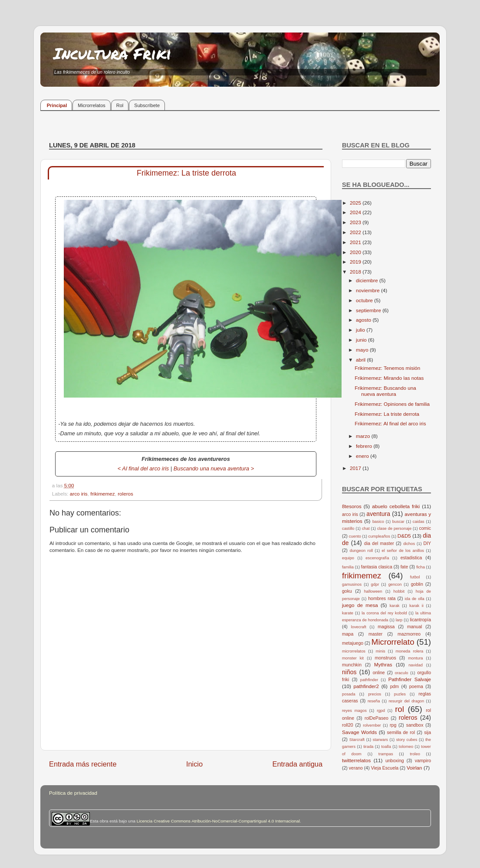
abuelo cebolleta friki (396, 506)
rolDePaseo (376, 718)
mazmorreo (409, 634)
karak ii (416, 606)
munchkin (352, 665)
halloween (373, 591)
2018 (356, 272)
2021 (356, 242)
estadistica (411, 558)
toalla (386, 747)
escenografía (377, 558)
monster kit (353, 658)
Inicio (194, 764)
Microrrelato (393, 642)
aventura (378, 514)
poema (416, 686)
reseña (374, 701)
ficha (421, 567)
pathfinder (369, 680)
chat (366, 529)
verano (356, 768)
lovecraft (359, 627)
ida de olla (415, 599)
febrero (365, 446)
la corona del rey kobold (384, 613)
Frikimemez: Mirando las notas (389, 378)
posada (349, 694)
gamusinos (352, 584)
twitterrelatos (356, 760)
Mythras (383, 664)
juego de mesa (360, 605)
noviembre (368, 290)
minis (381, 651)
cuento (355, 536)
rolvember (372, 725)
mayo (363, 350)
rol (399, 709)
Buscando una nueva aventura (211, 468)
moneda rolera (409, 651)
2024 (356, 212)
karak (395, 606)
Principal (57, 105)
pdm (395, 686)
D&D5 (404, 536)
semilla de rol (401, 732)
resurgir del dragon (406, 701)
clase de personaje (394, 529)
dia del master (379, 543)
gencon (395, 584)
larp (399, 620)
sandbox (415, 725)
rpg (393, 725)
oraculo (402, 673)
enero (363, 456)
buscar (398, 522)
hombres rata (382, 598)
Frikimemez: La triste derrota (387, 414)
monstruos (386, 658)
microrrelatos (354, 651)
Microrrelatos (92, 105)
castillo (348, 529)
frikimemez (103, 494)
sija (427, 732)
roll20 (348, 725)
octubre (365, 300)
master (375, 634)
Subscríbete (147, 105)
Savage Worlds (359, 732)
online (379, 672)
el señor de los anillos (403, 551)
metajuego (353, 643)
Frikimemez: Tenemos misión (387, 368)
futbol (415, 577)
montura (415, 658)
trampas (386, 754)
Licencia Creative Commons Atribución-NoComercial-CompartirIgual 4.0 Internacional (218, 821)
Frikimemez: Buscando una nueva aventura (385, 391)
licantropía (420, 620)
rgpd (381, 711)
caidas (419, 522)
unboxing (395, 760)
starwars (380, 740)
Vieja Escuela (385, 768)
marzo (364, 436)
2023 (356, 222)
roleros (125, 494)
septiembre (369, 310)
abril (361, 360)
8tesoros (352, 506)
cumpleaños (379, 536)
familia (348, 567)
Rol (120, 105)
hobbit (399, 591)
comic (425, 528)
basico (378, 522)
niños (349, 672)
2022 (356, 232)
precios (375, 694)
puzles (400, 694)
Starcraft (357, 740)
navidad (416, 665)
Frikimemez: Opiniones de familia (392, 404)
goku (347, 591)
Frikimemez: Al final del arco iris (390, 423)
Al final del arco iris (145, 468)
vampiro (423, 760)
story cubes (407, 740)
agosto (364, 320)
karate (348, 613)
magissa (386, 627)
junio (362, 340)
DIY (427, 543)
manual (415, 627)
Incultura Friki (112, 53)
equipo (348, 558)
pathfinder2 (366, 686)
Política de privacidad (73, 793)
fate (404, 567)
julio (361, 330)
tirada (368, 747)
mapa (348, 634)
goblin (417, 584)
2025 (356, 203)
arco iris (79, 494)
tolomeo (406, 747)
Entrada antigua (297, 764)
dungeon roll (361, 551)
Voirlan (414, 768)
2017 (356, 468)
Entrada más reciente (83, 764)
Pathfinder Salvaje (410, 679)
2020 (356, 252)
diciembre (368, 280)
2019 (356, 262)
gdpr (375, 584)
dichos (409, 544)
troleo (415, 754)
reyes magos (354, 711)
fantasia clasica (377, 567)
